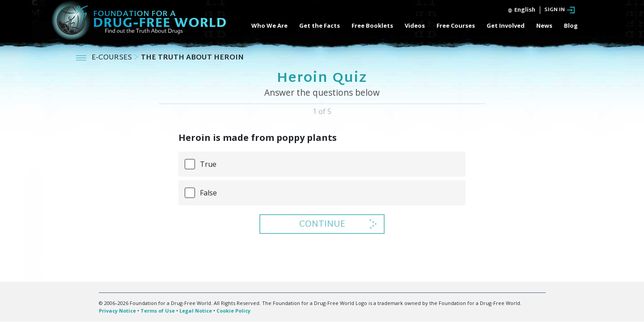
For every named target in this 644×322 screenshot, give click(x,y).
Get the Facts (320, 25)
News (544, 25)
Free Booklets (372, 25)
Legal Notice (196, 311)
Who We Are (269, 25)
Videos (415, 25)
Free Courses (456, 25)
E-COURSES (113, 58)
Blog (571, 25)
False (208, 193)
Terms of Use (158, 311)
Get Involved (506, 25)
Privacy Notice (117, 311)
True (208, 164)
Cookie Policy (233, 311)
